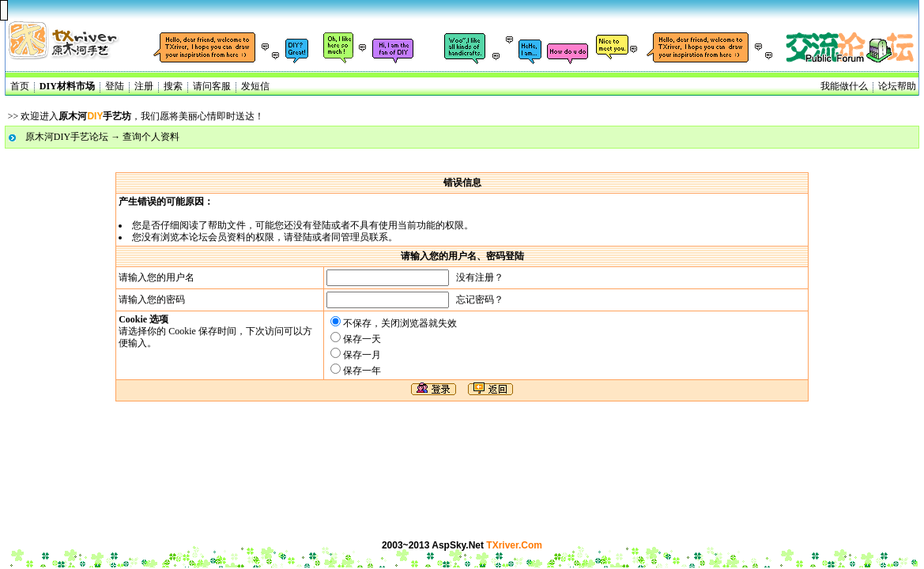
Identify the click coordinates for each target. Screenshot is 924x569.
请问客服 (212, 86)
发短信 (255, 86)
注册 (144, 86)
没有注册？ (480, 277)
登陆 (115, 86)
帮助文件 (227, 225)
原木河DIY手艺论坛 (67, 137)
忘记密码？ (480, 300)
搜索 (173, 86)
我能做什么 (844, 86)
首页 (20, 86)
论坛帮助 (897, 86)
